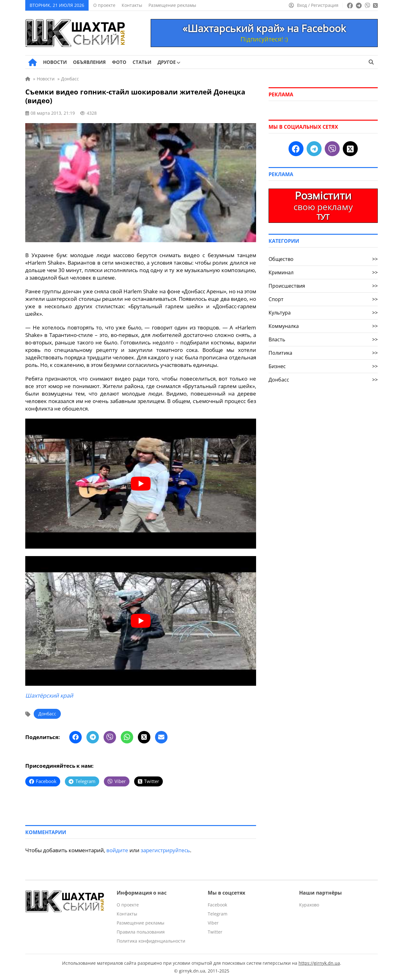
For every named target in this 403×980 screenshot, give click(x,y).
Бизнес (323, 366)
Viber (213, 923)
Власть (323, 339)
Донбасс (47, 714)
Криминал (323, 272)
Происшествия (323, 286)
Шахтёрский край (49, 695)
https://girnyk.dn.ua (319, 963)
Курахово (309, 905)
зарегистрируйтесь (165, 850)
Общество (323, 259)
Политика (323, 353)
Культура (323, 313)
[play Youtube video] (141, 483)
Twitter (215, 932)
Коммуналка (323, 326)
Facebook (217, 905)
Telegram (218, 914)
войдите (117, 850)
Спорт (323, 299)
